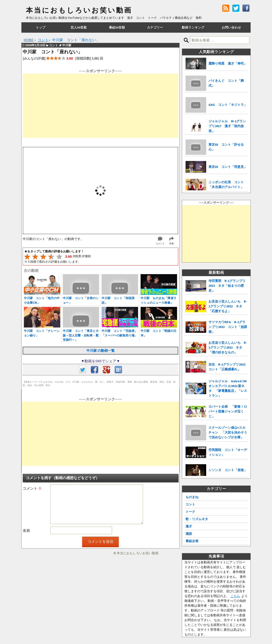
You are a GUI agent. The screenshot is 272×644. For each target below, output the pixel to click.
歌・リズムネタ (197, 519)
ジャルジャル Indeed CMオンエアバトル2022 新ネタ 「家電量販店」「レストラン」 (228, 388)
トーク (190, 512)
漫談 (189, 534)
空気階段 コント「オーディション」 (228, 452)
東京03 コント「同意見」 (228, 167)
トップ (41, 27)
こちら (235, 596)
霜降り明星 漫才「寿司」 (228, 63)
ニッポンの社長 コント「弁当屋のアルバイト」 (226, 184)
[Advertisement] (100, 106)
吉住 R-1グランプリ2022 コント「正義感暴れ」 (228, 367)
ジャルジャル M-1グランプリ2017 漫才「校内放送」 (227, 126)
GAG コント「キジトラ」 (228, 105)
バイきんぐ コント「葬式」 (226, 83)
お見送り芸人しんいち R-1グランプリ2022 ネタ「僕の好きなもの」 (228, 347)
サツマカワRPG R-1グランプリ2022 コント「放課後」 (228, 327)
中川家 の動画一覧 (101, 351)
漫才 (189, 526)
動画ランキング (193, 27)
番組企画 (192, 541)
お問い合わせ (231, 27)
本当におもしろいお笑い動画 (79, 10)
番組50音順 (117, 27)
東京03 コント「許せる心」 (226, 147)
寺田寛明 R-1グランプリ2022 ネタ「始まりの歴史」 (227, 286)
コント (190, 504)
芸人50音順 (79, 27)
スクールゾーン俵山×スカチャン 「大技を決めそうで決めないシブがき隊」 (228, 432)
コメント (32, 488)
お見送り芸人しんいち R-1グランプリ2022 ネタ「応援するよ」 (228, 306)
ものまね (192, 497)
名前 (26, 530)
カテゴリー (155, 27)
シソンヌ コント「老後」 (228, 470)
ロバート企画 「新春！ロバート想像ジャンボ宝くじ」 (228, 411)
